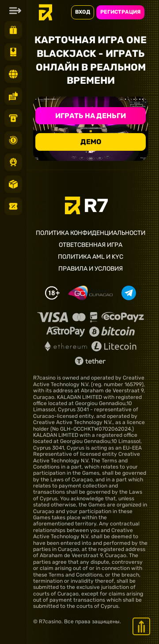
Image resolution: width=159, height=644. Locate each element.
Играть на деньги (91, 116)
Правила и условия (91, 269)
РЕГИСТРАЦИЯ (120, 12)
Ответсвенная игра (91, 245)
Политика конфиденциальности (91, 233)
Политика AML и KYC (91, 257)
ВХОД (83, 12)
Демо (91, 142)
